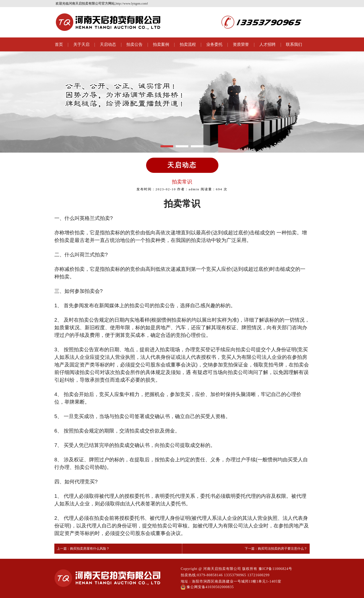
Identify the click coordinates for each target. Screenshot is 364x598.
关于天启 (81, 44)
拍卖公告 (134, 44)
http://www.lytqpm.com (131, 3)
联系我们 (294, 44)
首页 (59, 44)
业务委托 (214, 44)
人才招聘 (267, 44)
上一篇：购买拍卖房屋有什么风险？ (83, 549)
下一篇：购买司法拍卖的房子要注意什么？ (276, 549)
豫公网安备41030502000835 (207, 587)
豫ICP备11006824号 (275, 569)
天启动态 (108, 44)
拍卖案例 (161, 44)
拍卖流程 (188, 44)
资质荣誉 (241, 44)
